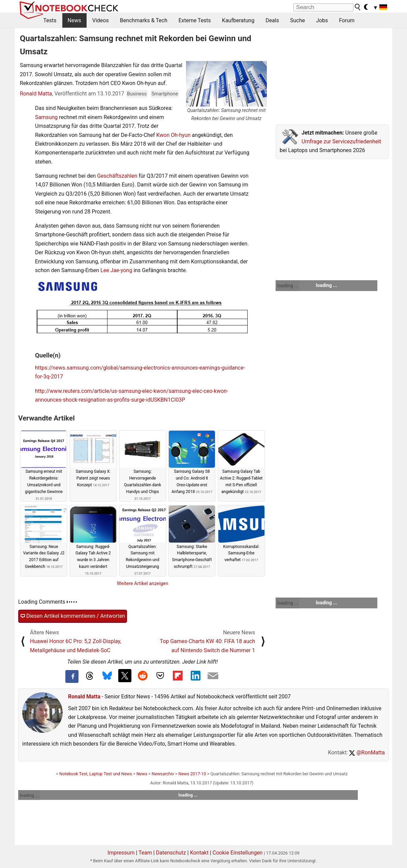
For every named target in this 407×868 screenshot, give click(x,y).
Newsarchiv (163, 774)
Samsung (46, 117)
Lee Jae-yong (116, 270)
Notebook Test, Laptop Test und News (96, 774)
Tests (50, 20)
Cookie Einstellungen (238, 853)
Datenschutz (171, 853)
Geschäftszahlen (117, 176)
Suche (298, 20)
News (74, 20)
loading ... (288, 286)
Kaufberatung (238, 20)
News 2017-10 (192, 774)
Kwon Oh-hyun (174, 135)
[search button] (358, 7)
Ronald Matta (36, 94)
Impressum (121, 853)
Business (137, 94)
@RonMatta (367, 753)
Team (145, 853)
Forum (347, 20)
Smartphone (165, 94)
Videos (101, 20)
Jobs (322, 20)
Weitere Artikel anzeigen (143, 583)
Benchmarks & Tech (144, 20)
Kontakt (199, 853)
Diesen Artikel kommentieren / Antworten (73, 616)
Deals (272, 20)
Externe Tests (195, 20)
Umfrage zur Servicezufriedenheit (341, 141)
